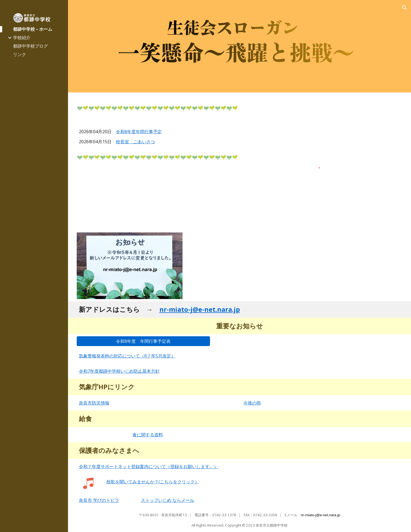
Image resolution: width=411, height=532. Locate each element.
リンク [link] (20, 54)
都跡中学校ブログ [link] (30, 46)
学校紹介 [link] (22, 38)
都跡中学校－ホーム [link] (33, 29)
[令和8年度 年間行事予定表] (143, 341)
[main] (157, 136)
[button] (404, 8)
